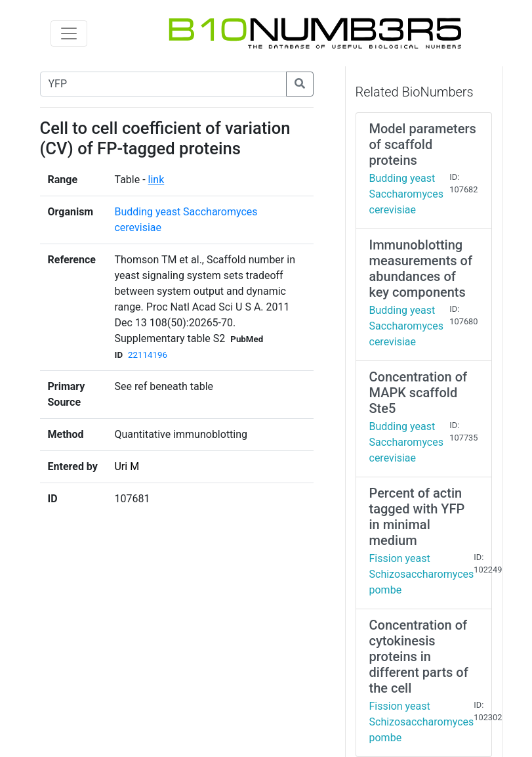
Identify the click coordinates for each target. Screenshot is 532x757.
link (156, 180)
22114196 (148, 355)
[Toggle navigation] (69, 33)
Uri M (127, 466)
